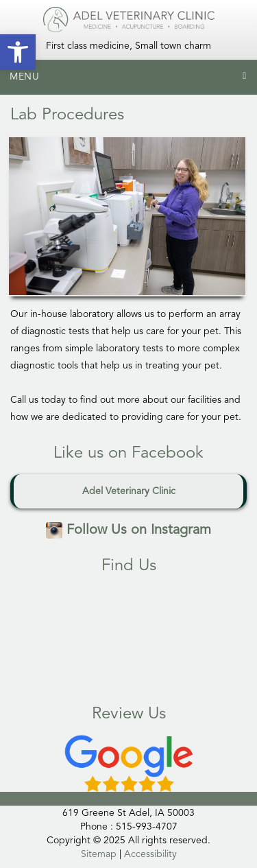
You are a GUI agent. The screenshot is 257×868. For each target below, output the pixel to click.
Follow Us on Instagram (128, 530)
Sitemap (99, 854)
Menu (25, 77)
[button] (18, 52)
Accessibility (150, 854)
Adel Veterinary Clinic (129, 491)
